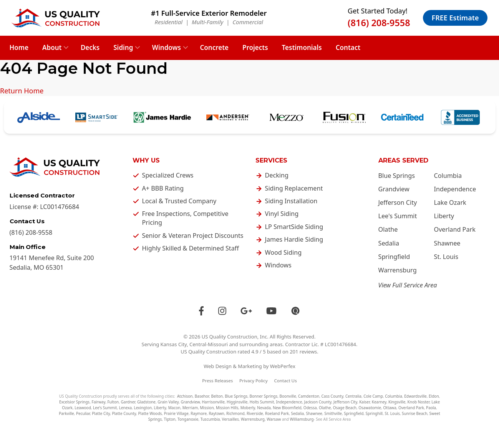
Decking (277, 175)
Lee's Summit (398, 216)
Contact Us (285, 381)
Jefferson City (398, 202)
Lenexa (125, 408)
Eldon (434, 396)
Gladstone (146, 402)
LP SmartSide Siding (294, 227)
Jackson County (318, 402)
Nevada (264, 408)
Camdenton (309, 396)
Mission (207, 408)
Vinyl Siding (282, 214)
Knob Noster (419, 402)
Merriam (190, 408)
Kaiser (364, 402)
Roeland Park (277, 413)
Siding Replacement (294, 188)
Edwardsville (415, 396)
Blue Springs (397, 176)
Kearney (379, 402)
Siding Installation (291, 201)
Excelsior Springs (74, 402)
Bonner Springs (264, 396)
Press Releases (217, 381)
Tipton (170, 419)
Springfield (394, 257)
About (52, 47)
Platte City (101, 413)
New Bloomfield (287, 408)
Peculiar (83, 413)
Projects (255, 47)
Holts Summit (262, 402)
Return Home (22, 91)
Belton (217, 396)
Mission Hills (227, 408)
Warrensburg (398, 270)
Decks (90, 47)
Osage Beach (345, 408)
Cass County (332, 396)
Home (19, 47)
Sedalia (389, 243)
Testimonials (302, 47)
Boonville (288, 396)
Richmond (235, 413)
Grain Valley (168, 402)
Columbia (448, 176)
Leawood (83, 408)
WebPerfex (283, 366)
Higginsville (237, 402)
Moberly (248, 408)
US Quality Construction (230, 337)
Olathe (388, 229)
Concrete (214, 47)
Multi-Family (207, 22)
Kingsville (397, 402)
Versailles (230, 419)
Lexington (143, 408)
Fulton (113, 402)
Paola (431, 408)
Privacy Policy (254, 381)
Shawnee (447, 243)
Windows (167, 47)
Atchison (185, 396)
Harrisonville (213, 402)
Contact (348, 47)
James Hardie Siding (294, 239)
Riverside (255, 413)
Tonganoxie (188, 419)
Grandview (394, 189)
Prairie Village (176, 413)
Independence (455, 189)
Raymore (199, 413)
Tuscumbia (210, 419)
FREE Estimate (455, 18)
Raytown (216, 413)
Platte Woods (150, 413)
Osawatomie (370, 408)
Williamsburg (302, 419)
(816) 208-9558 (379, 23)
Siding (123, 47)
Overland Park (455, 229)
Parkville (66, 413)
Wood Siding (283, 252)
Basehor (202, 396)
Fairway (98, 402)
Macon (174, 408)
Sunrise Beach (414, 413)
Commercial (248, 22)
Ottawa (390, 408)
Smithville (333, 413)
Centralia (353, 396)
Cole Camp (373, 396)
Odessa (310, 408)
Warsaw (274, 419)
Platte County (124, 413)
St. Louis (446, 257)
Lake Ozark (450, 202)
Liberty (444, 216)
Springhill (374, 413)
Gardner (128, 402)
